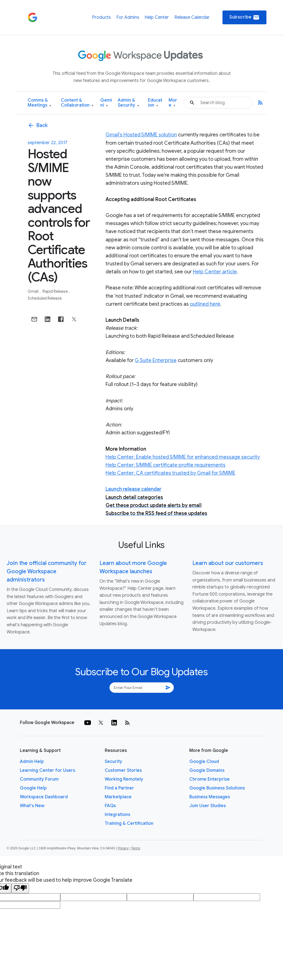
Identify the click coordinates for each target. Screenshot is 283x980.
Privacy (123, 848)
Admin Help (32, 762)
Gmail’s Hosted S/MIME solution (141, 135)
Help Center (157, 17)
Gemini (106, 103)
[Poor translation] (20, 888)
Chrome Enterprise (209, 779)
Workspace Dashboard (44, 797)
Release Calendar (192, 17)
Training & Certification (129, 823)
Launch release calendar (133, 489)
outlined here (205, 304)
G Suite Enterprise (156, 360)
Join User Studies (208, 806)
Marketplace (118, 797)
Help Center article (215, 272)
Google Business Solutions (217, 788)
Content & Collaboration (77, 103)
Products (101, 17)
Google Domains (207, 770)
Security (113, 762)
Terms (136, 848)
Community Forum (39, 779)
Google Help (33, 788)
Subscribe (244, 17)
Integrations (117, 815)
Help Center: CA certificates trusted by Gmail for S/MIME (171, 473)
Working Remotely (124, 779)
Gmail (33, 291)
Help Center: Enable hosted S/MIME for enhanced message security (183, 457)
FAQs (110, 806)
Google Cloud (204, 762)
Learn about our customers (228, 563)
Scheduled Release (45, 298)
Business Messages (210, 797)
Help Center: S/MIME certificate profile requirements (166, 465)
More (173, 103)
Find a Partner (119, 788)
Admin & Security (128, 103)
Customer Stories (123, 770)
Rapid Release (56, 291)
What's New (32, 806)
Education (155, 103)
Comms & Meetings (39, 103)
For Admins (128, 17)
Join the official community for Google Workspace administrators (47, 571)
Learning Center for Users (48, 770)
